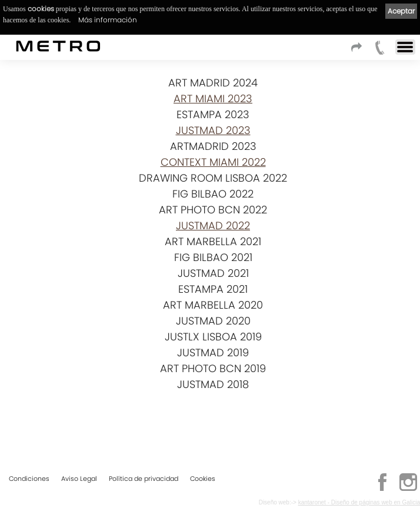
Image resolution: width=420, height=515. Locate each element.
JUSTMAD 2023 (213, 130)
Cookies (203, 479)
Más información (108, 20)
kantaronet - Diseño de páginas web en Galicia (359, 502)
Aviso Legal (79, 479)
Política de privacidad (144, 479)
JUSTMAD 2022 (213, 225)
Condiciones (29, 479)
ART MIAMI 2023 (213, 98)
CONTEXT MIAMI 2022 (213, 162)
